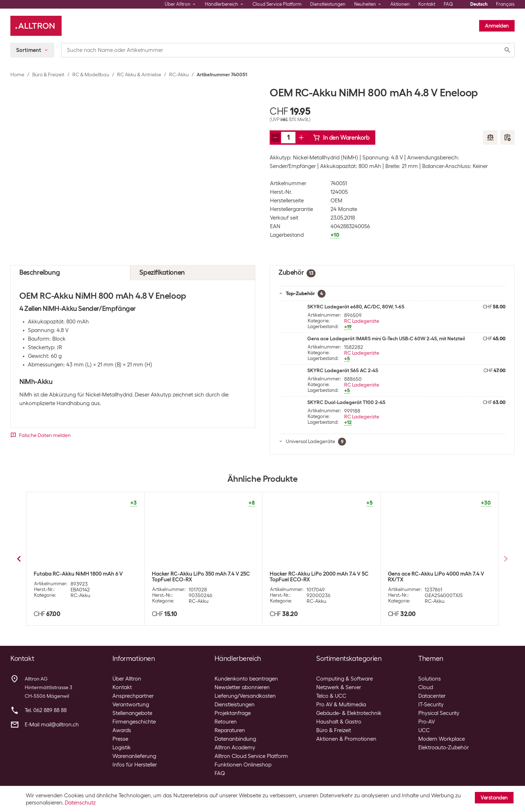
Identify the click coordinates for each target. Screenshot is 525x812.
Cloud (426, 687)
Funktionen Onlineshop (243, 765)
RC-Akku (179, 75)
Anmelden (497, 26)
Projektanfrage (233, 713)
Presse (120, 739)
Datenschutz (80, 803)
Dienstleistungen (328, 4)
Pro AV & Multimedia (341, 705)
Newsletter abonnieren (242, 687)
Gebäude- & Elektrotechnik (349, 713)
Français (505, 4)
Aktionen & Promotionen (346, 739)
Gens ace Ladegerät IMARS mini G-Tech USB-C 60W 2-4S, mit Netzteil (386, 338)
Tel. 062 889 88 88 (46, 710)
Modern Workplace (442, 739)
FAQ (448, 4)
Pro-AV (427, 722)
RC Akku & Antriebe (139, 75)
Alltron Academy (235, 748)
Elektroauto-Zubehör (444, 748)
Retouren (226, 722)
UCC (424, 730)
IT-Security (431, 705)
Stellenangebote (132, 713)
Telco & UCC (331, 696)
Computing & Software (345, 679)
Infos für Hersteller (135, 765)
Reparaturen (230, 730)
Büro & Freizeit (48, 75)
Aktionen (400, 4)
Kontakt (427, 4)
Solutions (430, 679)
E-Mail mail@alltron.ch (52, 725)
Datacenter (432, 696)
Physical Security (439, 713)
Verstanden (494, 798)
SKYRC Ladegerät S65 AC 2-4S (343, 370)
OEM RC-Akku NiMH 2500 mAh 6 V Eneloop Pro (76, 577)
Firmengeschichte (134, 722)
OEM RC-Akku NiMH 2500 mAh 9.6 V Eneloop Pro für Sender (314, 577)
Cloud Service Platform (277, 4)
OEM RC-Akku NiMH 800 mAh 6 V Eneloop (203, 574)
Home (17, 75)
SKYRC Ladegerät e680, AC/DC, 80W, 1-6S (356, 307)
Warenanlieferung (134, 756)
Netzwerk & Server (339, 687)
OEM (336, 201)
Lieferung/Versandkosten (245, 696)
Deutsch (479, 4)
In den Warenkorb (341, 138)
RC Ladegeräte (362, 321)
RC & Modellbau (91, 75)
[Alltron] (36, 26)
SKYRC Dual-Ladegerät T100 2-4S (346, 402)
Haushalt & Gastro (339, 722)
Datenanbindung (235, 739)
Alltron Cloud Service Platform (251, 756)
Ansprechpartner (133, 696)
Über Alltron (127, 679)
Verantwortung (131, 705)
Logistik (122, 748)
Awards (122, 730)
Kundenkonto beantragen (246, 679)
